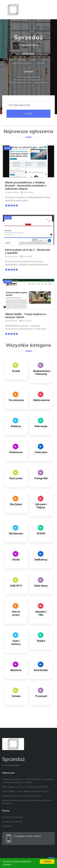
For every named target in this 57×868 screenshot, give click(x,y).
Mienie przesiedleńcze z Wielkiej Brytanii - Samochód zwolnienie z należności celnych (26, 186)
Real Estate (11, 321)
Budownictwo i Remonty (22, 63)
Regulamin (7, 826)
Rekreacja (22, 60)
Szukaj (29, 114)
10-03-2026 (27, 192)
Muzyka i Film (41, 613)
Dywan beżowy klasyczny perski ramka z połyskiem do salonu (27, 802)
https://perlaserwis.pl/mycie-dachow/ (28, 80)
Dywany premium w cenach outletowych (22, 796)
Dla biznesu (11, 256)
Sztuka (16, 696)
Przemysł (41, 696)
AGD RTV (41, 63)
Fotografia (41, 478)
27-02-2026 (26, 256)
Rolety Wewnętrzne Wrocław (28, 77)
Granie (33, 60)
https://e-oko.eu (41, 82)
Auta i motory (12, 192)
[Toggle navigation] (51, 10)
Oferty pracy (45, 60)
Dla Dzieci (16, 504)
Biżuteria (10, 60)
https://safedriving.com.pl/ (20, 82)
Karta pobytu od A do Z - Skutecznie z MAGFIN (28, 251)
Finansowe (16, 452)
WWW (41, 533)
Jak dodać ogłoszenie (13, 817)
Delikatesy (41, 559)
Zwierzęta (41, 452)
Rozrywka (16, 478)
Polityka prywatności (12, 822)
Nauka (41, 641)
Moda (16, 559)
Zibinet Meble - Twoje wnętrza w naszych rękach (26, 316)
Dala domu (41, 586)
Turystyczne (16, 400)
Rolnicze (16, 426)
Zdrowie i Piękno (41, 506)
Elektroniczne (42, 400)
